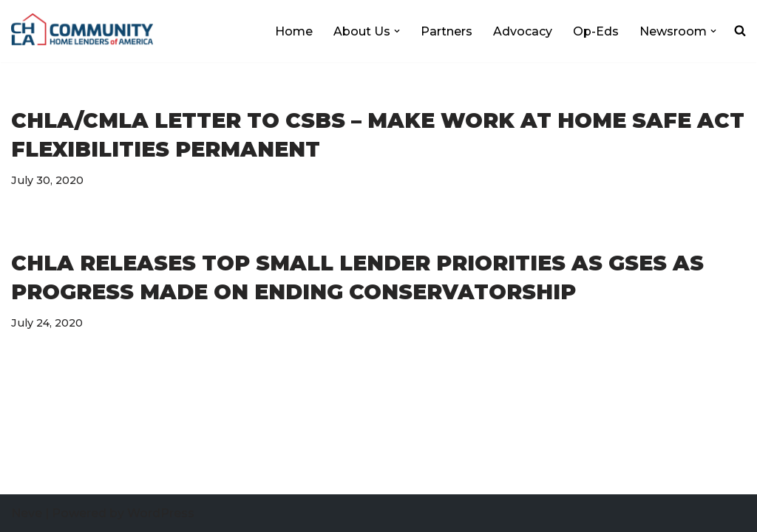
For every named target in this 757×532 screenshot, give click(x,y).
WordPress (161, 513)
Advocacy (523, 31)
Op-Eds (596, 31)
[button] (397, 31)
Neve (27, 513)
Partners (447, 31)
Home (294, 31)
